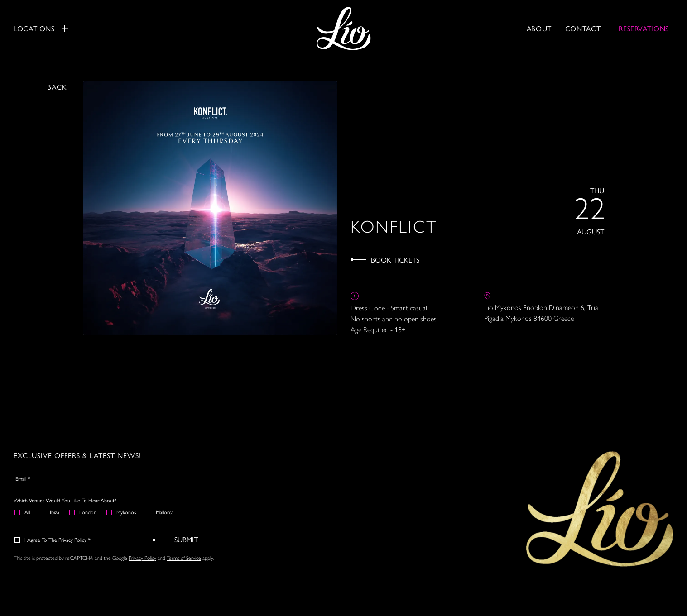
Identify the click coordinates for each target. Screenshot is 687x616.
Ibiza (50, 512)
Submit (186, 539)
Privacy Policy (142, 558)
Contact (583, 28)
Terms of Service (184, 558)
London (83, 512)
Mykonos (122, 512)
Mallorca (160, 512)
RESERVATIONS (644, 28)
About (539, 28)
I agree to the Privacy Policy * (53, 540)
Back (57, 87)
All (23, 512)
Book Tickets (395, 260)
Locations (41, 29)
